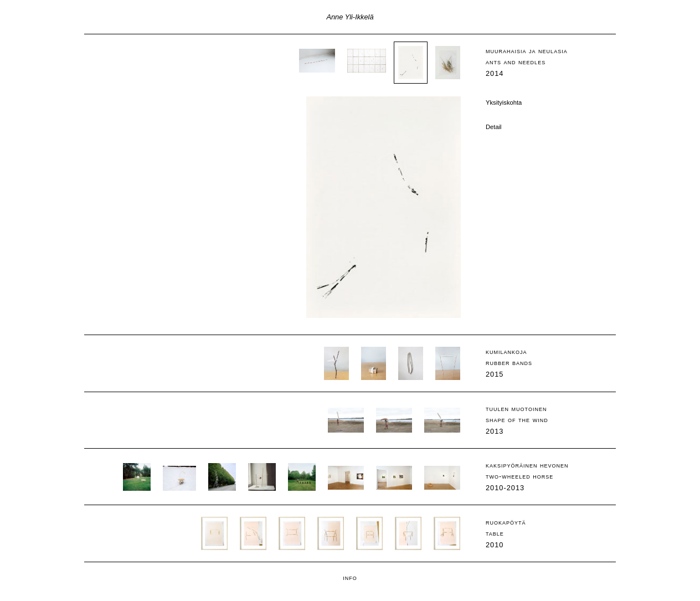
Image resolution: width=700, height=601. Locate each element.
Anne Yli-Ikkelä (350, 17)
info (350, 577)
